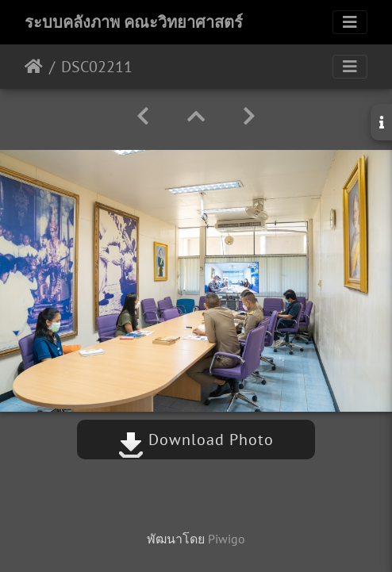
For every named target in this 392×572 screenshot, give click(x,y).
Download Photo (196, 440)
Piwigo (227, 539)
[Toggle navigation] (350, 22)
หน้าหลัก (34, 67)
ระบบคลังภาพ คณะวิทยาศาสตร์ (134, 22)
